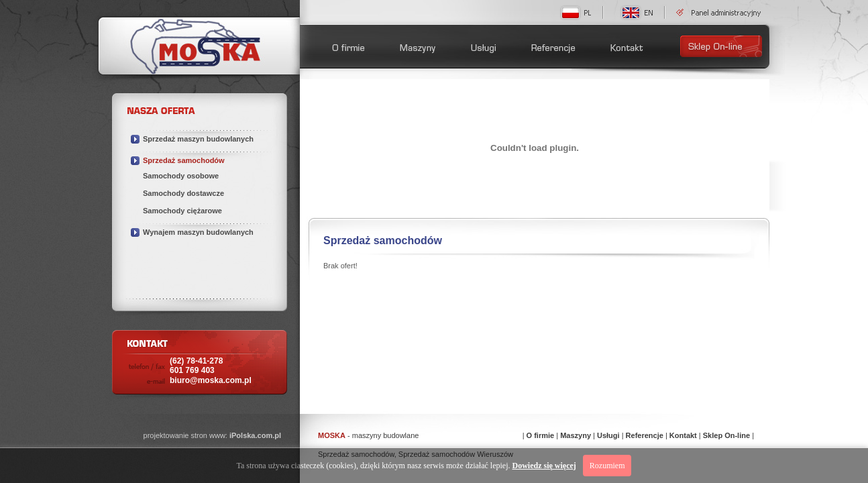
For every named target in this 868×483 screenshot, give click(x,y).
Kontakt (683, 435)
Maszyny (576, 435)
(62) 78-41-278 (196, 366)
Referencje (645, 435)
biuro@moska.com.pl (211, 380)
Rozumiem (607, 466)
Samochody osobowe (181, 176)
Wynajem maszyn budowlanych (198, 232)
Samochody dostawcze (183, 193)
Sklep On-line (726, 435)
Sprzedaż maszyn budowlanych (198, 139)
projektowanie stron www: (212, 435)
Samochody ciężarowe (182, 211)
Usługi (608, 435)
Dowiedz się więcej (544, 466)
